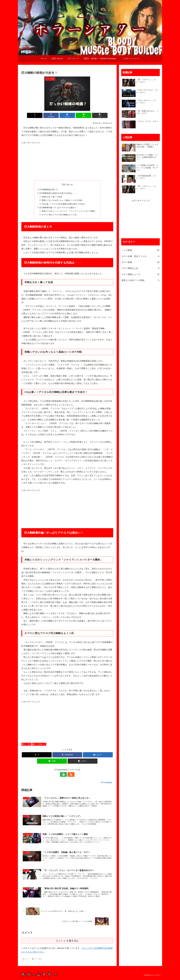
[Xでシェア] (36, 115)
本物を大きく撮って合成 (52, 197)
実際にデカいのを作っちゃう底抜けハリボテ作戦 (62, 201)
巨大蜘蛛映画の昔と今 (49, 190)
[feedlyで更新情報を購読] (65, 775)
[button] (98, 115)
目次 (64, 185)
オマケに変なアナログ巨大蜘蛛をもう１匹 (59, 216)
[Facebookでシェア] (52, 115)
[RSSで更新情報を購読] (70, 775)
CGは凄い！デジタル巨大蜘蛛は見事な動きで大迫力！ (64, 205)
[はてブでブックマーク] (67, 115)
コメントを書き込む (67, 942)
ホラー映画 (26, 745)
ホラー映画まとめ (39, 745)
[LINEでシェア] (83, 115)
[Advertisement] (67, 161)
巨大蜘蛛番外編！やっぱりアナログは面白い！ (59, 208)
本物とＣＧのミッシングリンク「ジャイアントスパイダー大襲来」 (69, 212)
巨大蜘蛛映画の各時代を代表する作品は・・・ (59, 193)
